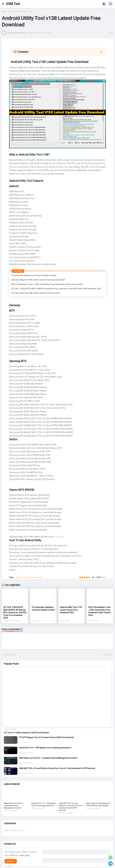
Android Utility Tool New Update (21, 12)
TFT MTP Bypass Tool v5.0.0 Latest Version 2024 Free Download (46, 737)
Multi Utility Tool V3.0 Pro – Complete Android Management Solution (48, 758)
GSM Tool (13, 4)
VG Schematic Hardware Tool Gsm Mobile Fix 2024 (34, 275)
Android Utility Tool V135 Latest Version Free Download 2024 (38, 280)
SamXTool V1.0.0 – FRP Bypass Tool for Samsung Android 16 (45, 748)
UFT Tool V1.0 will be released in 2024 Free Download (26, 733)
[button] (4, 4)
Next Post (107, 655)
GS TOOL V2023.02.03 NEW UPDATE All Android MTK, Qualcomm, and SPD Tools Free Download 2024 (56, 289)
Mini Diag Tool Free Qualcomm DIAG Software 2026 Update (98, 804)
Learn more (24, 855)
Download (58, 537)
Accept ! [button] (11, 861)
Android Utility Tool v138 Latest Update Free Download (36, 293)
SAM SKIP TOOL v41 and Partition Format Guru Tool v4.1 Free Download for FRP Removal (57, 768)
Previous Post (9, 655)
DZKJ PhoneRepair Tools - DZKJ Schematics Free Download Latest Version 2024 (47, 284)
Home (4, 12)
